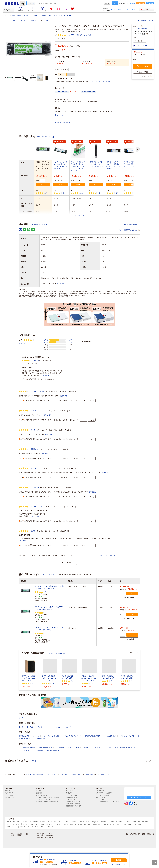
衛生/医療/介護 (40, 787)
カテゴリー (8, 10)
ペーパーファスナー (55, 775)
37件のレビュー (23, 392)
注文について (9, 839)
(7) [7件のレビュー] (72, 729)
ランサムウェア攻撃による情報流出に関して (49, 851)
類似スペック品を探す (46, 137)
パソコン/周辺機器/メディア (72, 784)
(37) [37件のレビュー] (46, 193)
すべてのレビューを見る (108, 604)
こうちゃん (34, 478)
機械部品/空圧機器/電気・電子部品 (126, 796)
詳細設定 (107, 3)
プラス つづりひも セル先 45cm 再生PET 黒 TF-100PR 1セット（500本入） (49, 636)
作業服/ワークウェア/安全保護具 (33, 799)
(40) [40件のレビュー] (99, 193)
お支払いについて (11, 844)
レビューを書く (86, 35)
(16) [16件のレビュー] (33, 732)
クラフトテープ (52, 823)
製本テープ (42, 775)
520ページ (60, 284)
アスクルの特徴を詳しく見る (119, 865)
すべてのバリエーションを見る (100, 82)
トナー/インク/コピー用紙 (51, 784)
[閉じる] (129, 854)
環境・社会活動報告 (42, 844)
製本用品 (27, 16)
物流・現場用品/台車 (46, 796)
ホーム (7, 16)
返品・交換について (11, 846)
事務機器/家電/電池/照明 (93, 784)
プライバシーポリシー (73, 844)
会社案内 (40, 839)
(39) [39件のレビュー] (82, 193)
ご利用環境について (72, 846)
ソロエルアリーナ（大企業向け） (105, 841)
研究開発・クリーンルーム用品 (102, 796)
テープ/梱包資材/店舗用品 (27, 796)
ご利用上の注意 (71, 848)
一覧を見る (34, 809)
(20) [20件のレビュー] (117, 193)
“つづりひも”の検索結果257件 (56, 702)
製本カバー (31, 775)
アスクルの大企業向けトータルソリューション (108, 851)
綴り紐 (44, 16)
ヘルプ (133, 3)
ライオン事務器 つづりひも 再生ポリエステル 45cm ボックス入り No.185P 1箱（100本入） (78, 166)
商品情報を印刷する (146, 20)
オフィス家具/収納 (110, 784)
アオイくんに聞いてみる (139, 846)
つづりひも (36, 16)
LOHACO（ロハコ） (102, 839)
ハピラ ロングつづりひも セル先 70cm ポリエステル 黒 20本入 (96, 164)
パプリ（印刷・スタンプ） (103, 844)
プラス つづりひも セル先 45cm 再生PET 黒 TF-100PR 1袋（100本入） (49, 677)
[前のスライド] (6, 78)
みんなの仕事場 (101, 846)
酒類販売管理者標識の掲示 (74, 852)
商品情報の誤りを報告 (39, 224)
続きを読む (47, 423)
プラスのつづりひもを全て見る (27, 20)
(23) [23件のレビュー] (135, 193)
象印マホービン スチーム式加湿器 (71, 823)
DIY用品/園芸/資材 (53, 799)
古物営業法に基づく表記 (74, 850)
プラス (13, 20)
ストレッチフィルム (103, 823)
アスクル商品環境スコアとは (129, 230)
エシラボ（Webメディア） (104, 848)
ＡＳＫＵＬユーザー (37, 440)
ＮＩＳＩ (36, 409)
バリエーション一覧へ (49, 623)
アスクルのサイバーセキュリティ (46, 848)
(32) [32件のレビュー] (45, 640)
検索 (115, 3)
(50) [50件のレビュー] (64, 193)
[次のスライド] (52, 78)
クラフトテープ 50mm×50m (35, 823)
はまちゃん (34, 459)
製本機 (21, 775)
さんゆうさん (35, 536)
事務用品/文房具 (17, 16)
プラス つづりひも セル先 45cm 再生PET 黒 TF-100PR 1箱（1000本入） (49, 656)
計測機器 (85, 796)
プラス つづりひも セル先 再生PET (60, 16)
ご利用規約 (70, 841)
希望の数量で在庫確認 (140, 28)
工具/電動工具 (60, 796)
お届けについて (10, 841)
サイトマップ (70, 839)
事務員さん (34, 497)
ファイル (36, 784)
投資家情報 (40, 841)
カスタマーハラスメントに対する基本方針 (49, 846)
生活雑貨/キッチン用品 (127, 784)
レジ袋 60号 (89, 823)
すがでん (34, 579)
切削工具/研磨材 (74, 796)
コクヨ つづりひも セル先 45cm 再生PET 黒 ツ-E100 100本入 (131, 164)
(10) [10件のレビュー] (92, 732)
